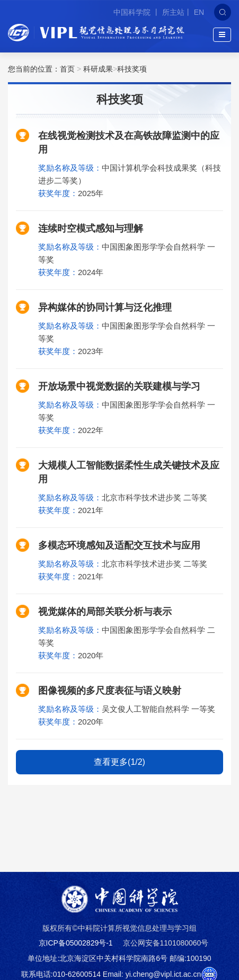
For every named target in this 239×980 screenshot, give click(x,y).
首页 (67, 69)
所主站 (173, 12)
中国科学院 (133, 12)
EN (199, 12)
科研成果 (98, 69)
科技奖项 (132, 69)
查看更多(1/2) (119, 762)
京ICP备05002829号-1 (76, 943)
